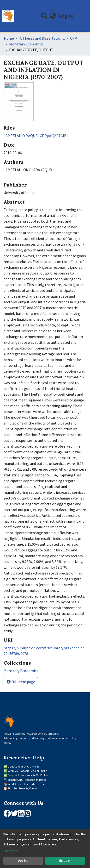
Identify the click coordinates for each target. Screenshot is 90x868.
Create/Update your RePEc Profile (28, 775)
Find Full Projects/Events (23, 788)
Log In (67, 16)
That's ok (65, 861)
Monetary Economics (26, 44)
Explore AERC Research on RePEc (27, 780)
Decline (23, 861)
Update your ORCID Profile (24, 766)
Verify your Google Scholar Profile (27, 771)
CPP (74, 38)
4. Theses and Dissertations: (42, 38)
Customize (11, 851)
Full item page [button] (21, 682)
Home (9, 38)
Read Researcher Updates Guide (27, 784)
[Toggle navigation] (83, 16)
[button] (53, 16)
